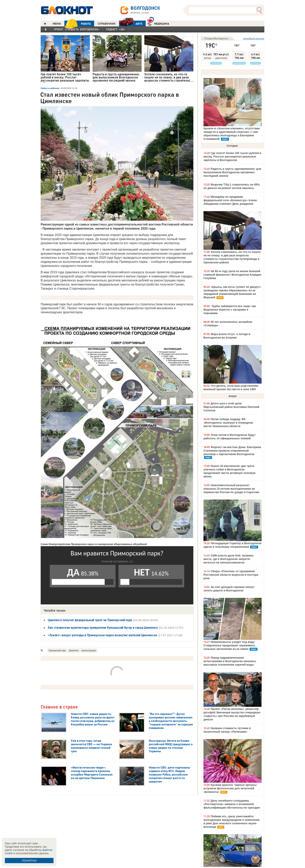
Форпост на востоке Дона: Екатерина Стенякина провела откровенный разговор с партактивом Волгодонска (232, 451)
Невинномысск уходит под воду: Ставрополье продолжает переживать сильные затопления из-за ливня (229, 645)
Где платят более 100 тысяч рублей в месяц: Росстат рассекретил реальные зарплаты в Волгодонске (232, 157)
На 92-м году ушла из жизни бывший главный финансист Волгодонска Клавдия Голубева (232, 275)
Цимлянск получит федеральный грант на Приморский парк (90, 620)
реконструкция (89, 650)
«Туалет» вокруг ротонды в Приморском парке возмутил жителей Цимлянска (102, 635)
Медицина (158, 23)
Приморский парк (57, 650)
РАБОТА (78, 24)
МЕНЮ (57, 24)
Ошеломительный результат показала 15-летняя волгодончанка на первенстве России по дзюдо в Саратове (231, 489)
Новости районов (50, 88)
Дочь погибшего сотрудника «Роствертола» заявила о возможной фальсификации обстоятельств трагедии (232, 804)
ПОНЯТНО (29, 861)
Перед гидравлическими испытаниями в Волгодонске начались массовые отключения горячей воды (230, 661)
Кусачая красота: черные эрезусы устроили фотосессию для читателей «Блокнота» (230, 788)
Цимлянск (74, 650)
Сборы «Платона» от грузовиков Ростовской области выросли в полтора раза (231, 575)
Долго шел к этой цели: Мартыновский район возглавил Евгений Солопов (231, 407)
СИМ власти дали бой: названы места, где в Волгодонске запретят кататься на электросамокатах (228, 559)
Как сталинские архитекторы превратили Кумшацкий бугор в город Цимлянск (103, 628)
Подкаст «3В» (116, 29)
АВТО (131, 24)
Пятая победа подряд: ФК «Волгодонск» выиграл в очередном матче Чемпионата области (228, 423)
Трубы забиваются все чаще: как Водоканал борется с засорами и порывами (230, 310)
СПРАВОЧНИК (107, 24)
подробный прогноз (254, 38)
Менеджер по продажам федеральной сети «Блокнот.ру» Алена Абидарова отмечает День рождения (230, 200)
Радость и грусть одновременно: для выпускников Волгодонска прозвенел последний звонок (232, 172)
